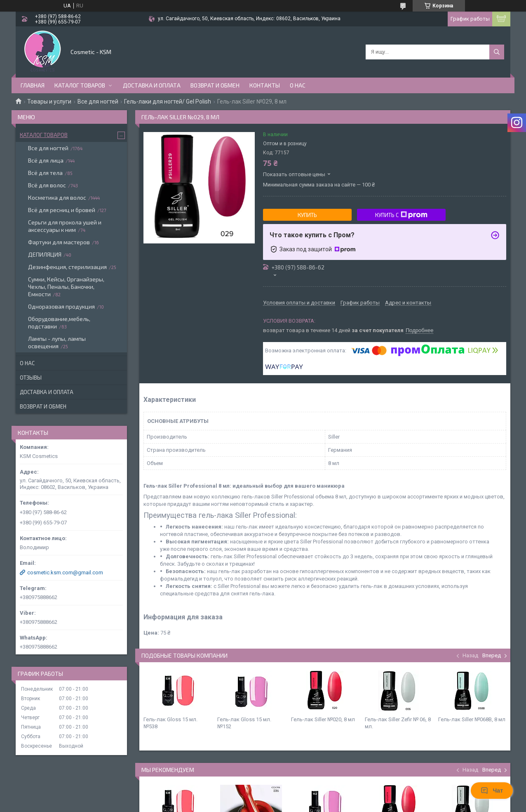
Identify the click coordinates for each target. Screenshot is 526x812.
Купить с (401, 215)
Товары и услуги (49, 101)
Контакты (265, 85)
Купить (307, 215)
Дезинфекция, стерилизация (67, 267)
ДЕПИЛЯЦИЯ (45, 254)
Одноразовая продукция (61, 306)
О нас (298, 85)
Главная (33, 85)
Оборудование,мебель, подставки (59, 322)
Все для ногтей (98, 101)
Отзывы (31, 378)
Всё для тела (45, 173)
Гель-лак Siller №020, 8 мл (323, 719)
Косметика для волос (57, 197)
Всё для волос (47, 185)
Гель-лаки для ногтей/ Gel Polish (168, 101)
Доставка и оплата (152, 85)
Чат (492, 791)
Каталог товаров (80, 85)
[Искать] (497, 52)
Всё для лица (46, 160)
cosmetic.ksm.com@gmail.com (65, 572)
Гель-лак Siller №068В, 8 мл (472, 719)
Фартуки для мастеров (59, 242)
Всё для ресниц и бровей (62, 210)
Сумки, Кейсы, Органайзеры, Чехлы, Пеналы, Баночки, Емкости (66, 287)
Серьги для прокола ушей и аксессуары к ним (65, 226)
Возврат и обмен (215, 85)
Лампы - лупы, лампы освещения (57, 342)
